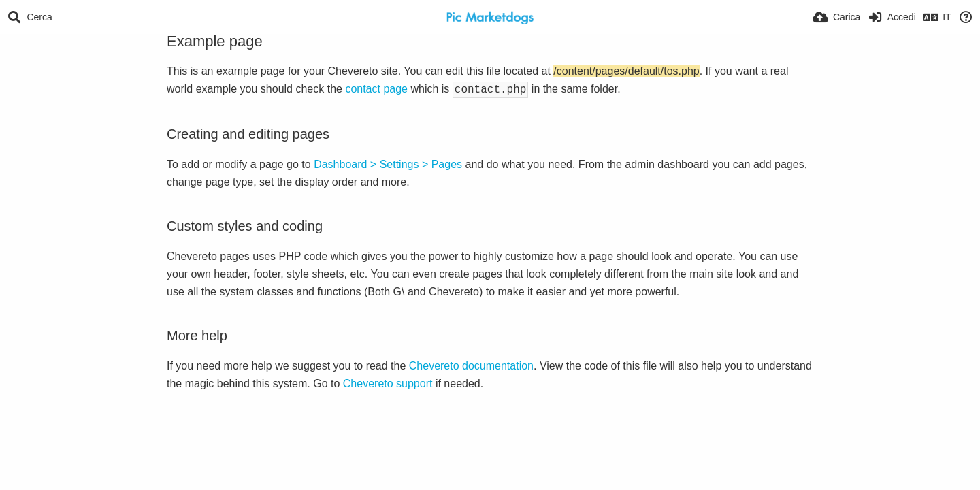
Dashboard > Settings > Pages (388, 163)
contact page (376, 89)
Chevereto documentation (471, 364)
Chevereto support (388, 382)
